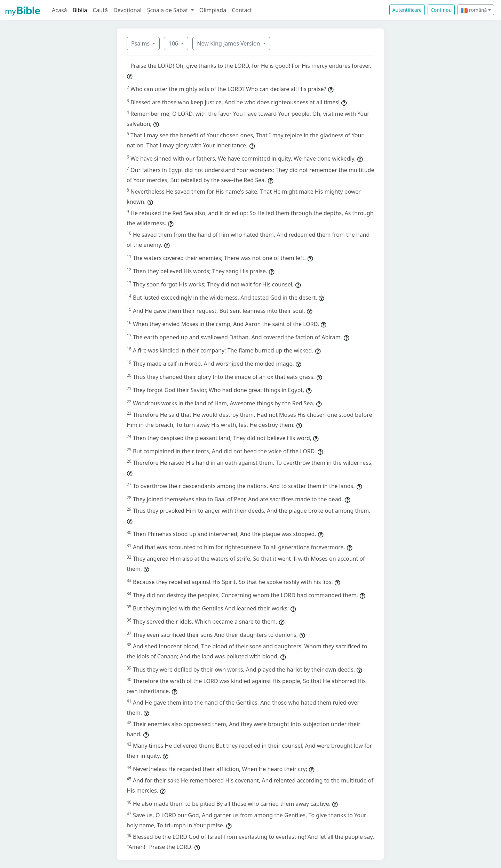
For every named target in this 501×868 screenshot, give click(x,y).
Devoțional (128, 10)
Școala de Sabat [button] (168, 10)
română (474, 10)
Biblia (80, 10)
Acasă (59, 10)
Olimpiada (213, 10)
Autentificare (407, 10)
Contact (242, 10)
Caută (100, 10)
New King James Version (229, 43)
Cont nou (441, 10)
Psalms (141, 43)
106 (174, 43)
